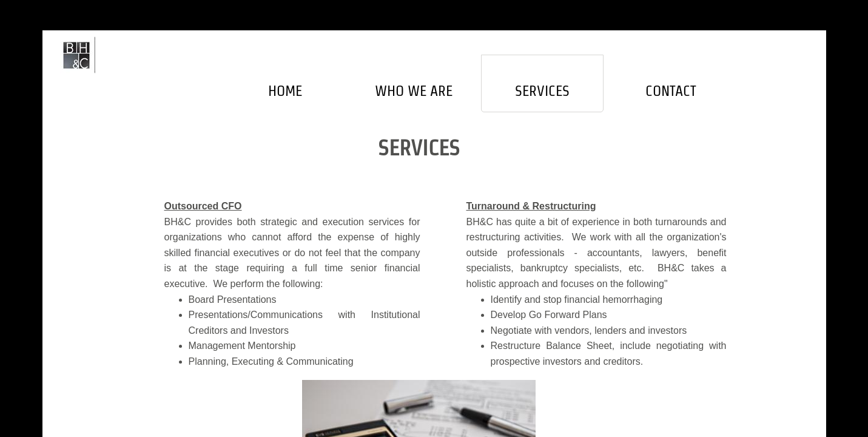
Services (542, 91)
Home (285, 91)
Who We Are (414, 91)
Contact (671, 91)
